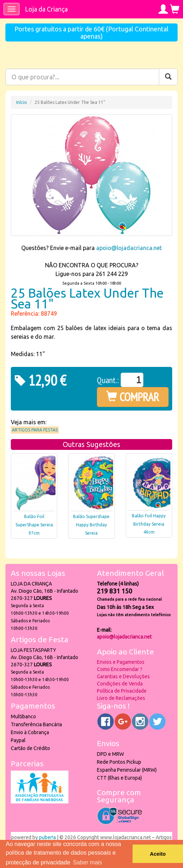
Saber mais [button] (87, 862)
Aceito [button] (158, 854)
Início (22, 102)
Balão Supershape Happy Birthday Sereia (91, 525)
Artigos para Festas (35, 430)
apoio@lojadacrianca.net (129, 248)
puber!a (47, 837)
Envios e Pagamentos (121, 662)
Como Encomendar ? (120, 669)
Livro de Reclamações (121, 698)
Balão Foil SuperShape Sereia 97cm (34, 525)
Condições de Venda (120, 684)
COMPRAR (133, 397)
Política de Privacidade (122, 691)
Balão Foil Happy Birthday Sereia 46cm (149, 524)
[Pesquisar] (168, 77)
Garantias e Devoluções (123, 676)
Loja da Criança (46, 9)
